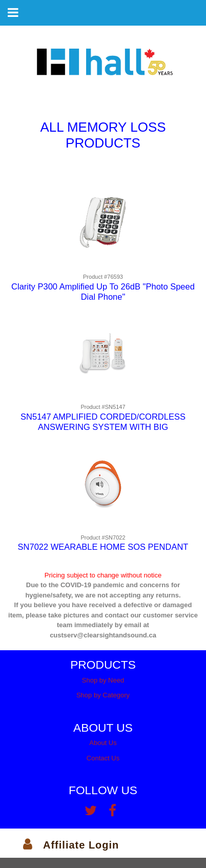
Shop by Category (103, 695)
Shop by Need (103, 680)
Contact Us (103, 758)
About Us (103, 743)
